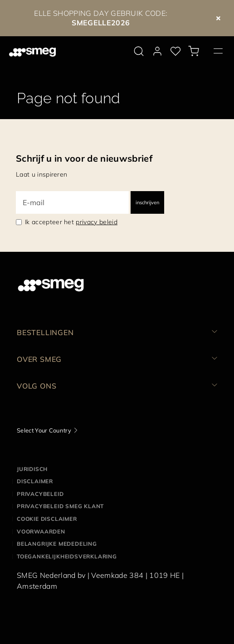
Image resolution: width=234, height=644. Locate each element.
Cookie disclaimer (47, 519)
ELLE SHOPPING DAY (71, 13)
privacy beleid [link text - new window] (96, 222)
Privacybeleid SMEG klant (60, 506)
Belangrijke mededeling (57, 544)
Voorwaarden (41, 531)
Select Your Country (44, 430)
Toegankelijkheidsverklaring (67, 556)
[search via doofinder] (139, 51)
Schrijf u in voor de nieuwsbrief (84, 158)
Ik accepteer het (71, 222)
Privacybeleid (40, 494)
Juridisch (32, 469)
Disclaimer (35, 481)
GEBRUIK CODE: (119, 18)
